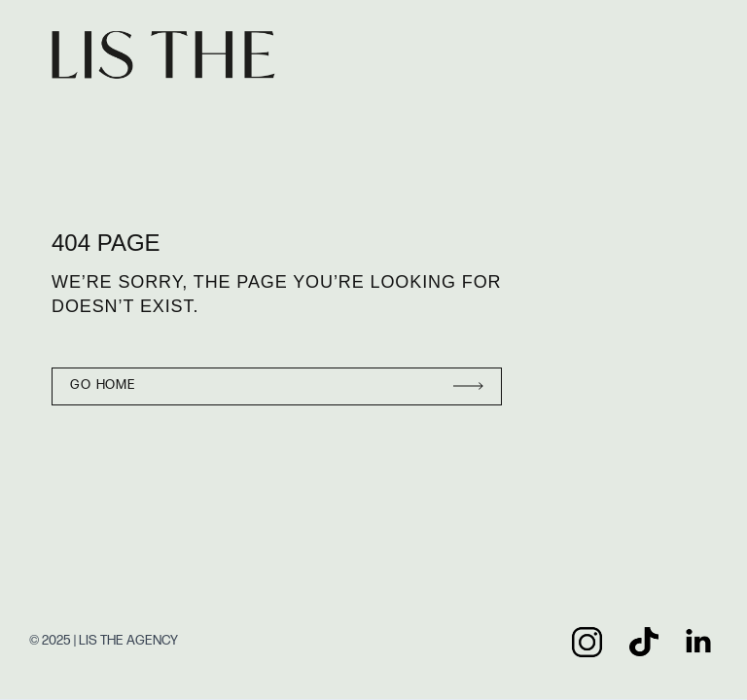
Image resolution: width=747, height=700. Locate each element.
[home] (172, 55)
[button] (691, 55)
